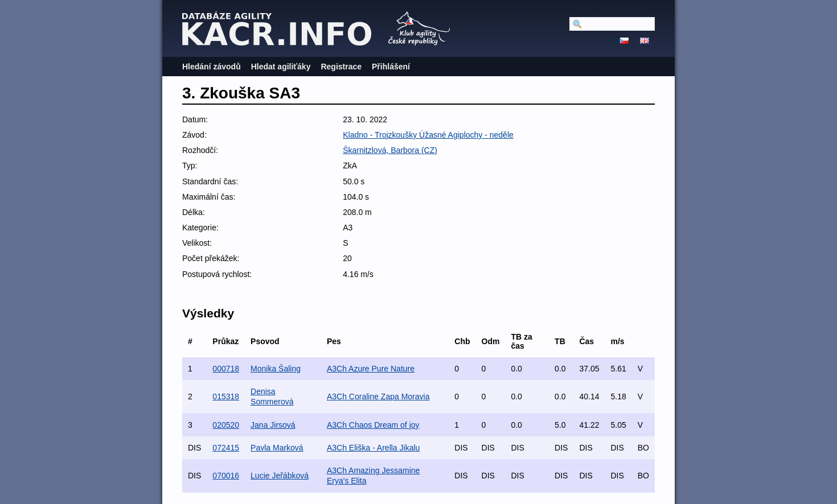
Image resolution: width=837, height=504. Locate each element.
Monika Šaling (276, 369)
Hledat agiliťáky (281, 67)
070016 (226, 476)
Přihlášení (391, 67)
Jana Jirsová (273, 425)
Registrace (341, 67)
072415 (226, 448)
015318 (226, 396)
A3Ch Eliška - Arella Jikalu (373, 448)
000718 (226, 369)
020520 (226, 425)
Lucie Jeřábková (280, 476)
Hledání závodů (212, 67)
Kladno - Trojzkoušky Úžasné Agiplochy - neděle (428, 135)
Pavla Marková (277, 448)
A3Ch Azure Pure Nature (371, 369)
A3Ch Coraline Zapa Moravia (378, 396)
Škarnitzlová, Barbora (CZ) (390, 150)
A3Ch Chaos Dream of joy (373, 425)
